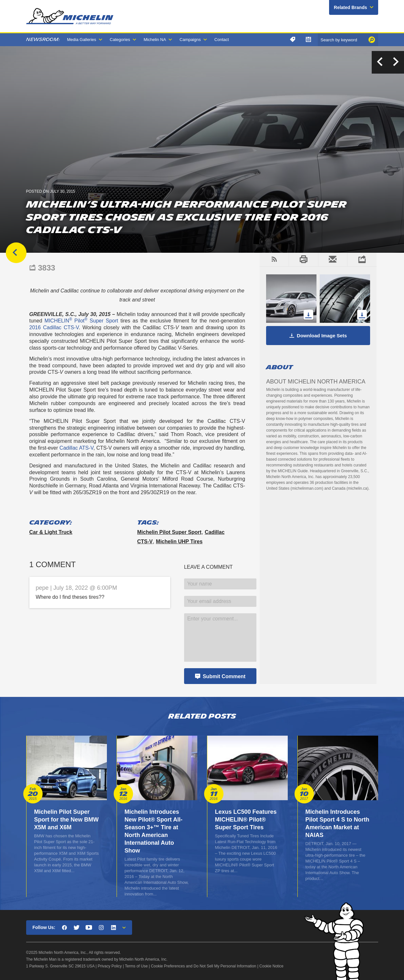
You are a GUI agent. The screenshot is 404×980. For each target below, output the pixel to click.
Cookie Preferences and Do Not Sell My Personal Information (203, 966)
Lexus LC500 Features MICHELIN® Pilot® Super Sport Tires (246, 820)
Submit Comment (224, 676)
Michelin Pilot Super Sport (169, 532)
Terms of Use (136, 966)
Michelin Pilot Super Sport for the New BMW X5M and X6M (67, 820)
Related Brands (351, 7)
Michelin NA (155, 40)
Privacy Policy (110, 966)
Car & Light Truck (51, 532)
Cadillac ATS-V (76, 448)
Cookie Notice (271, 966)
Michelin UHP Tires (179, 541)
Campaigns (190, 40)
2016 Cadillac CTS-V (54, 327)
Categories (120, 40)
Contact (222, 40)
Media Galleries (82, 40)
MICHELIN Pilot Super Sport (81, 321)
